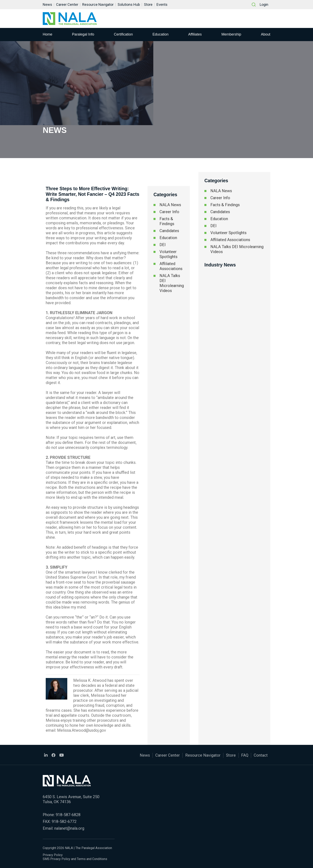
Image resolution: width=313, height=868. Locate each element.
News (47, 4)
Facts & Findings (167, 221)
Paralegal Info (83, 34)
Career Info (169, 212)
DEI (163, 245)
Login (264, 4)
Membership (231, 34)
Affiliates (195, 34)
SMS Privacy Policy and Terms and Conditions (75, 859)
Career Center (67, 4)
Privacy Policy (53, 855)
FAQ (245, 755)
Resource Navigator (98, 4)
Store (148, 4)
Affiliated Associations (171, 266)
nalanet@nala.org (69, 828)
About (266, 34)
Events (162, 4)
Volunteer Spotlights (168, 254)
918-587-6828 (68, 815)
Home (48, 34)
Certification (123, 34)
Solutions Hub (129, 4)
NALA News (170, 205)
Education (160, 34)
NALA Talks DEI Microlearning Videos (172, 283)
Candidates (169, 231)
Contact (261, 755)
